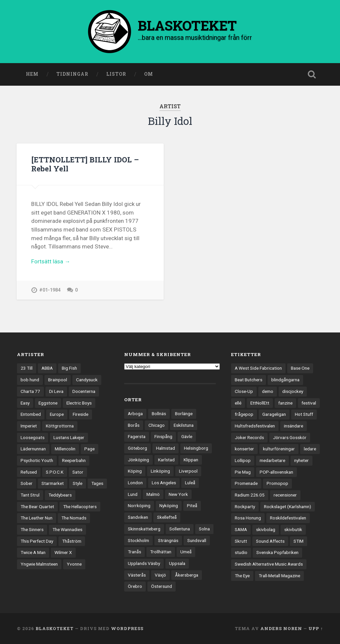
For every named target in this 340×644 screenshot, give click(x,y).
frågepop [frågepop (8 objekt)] (244, 414)
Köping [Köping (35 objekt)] (135, 471)
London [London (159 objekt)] (135, 483)
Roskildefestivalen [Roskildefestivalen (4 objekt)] (288, 518)
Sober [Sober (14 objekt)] (27, 483)
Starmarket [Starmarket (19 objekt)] (53, 483)
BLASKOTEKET (55, 628)
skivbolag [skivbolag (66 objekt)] (266, 529)
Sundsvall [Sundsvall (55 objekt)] (197, 540)
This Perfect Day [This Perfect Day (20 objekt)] (37, 541)
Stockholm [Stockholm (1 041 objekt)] (138, 540)
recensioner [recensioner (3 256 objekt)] (285, 495)
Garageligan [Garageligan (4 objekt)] (274, 414)
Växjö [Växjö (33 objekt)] (160, 575)
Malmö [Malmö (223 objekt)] (153, 494)
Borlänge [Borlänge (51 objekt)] (184, 414)
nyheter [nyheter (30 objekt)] (301, 460)
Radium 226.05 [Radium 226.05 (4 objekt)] (250, 495)
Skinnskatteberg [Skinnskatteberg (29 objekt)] (144, 529)
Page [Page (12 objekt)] (89, 449)
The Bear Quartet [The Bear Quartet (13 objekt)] (37, 506)
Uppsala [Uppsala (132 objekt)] (177, 563)
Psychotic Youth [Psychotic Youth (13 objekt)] (37, 460)
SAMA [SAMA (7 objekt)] (241, 529)
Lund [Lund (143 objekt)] (133, 494)
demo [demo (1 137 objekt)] (268, 391)
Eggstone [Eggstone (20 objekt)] (48, 403)
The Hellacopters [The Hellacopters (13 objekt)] (80, 506)
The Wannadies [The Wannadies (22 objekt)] (67, 529)
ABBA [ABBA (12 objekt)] (47, 368)
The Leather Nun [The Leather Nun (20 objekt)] (37, 518)
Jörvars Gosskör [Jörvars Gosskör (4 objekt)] (290, 437)
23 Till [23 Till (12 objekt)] (27, 368)
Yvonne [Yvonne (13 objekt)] (74, 564)
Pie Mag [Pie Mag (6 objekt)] (243, 472)
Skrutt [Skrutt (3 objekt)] (241, 541)
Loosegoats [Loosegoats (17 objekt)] (33, 437)
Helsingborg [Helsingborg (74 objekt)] (196, 448)
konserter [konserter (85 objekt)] (244, 449)
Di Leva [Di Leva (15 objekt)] (56, 391)
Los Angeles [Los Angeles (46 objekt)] (164, 483)
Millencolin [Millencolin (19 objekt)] (65, 449)
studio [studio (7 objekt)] (241, 553)
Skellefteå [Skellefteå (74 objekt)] (167, 517)
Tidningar (72, 74)
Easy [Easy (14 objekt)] (25, 403)
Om (149, 74)
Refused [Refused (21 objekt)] (29, 472)
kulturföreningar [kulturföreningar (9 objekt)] (279, 449)
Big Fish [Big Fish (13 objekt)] (69, 368)
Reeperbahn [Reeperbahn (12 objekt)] (74, 460)
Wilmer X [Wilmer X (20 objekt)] (63, 553)
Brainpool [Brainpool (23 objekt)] (58, 380)
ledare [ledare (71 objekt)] (310, 449)
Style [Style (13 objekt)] (78, 483)
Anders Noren (281, 628)
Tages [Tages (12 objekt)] (97, 483)
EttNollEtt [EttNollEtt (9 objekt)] (260, 403)
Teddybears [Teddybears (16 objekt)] (60, 495)
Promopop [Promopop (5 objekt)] (277, 483)
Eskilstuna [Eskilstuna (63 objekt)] (184, 425)
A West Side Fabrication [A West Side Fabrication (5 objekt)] (258, 368)
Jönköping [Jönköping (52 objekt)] (138, 460)
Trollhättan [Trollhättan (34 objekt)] (161, 552)
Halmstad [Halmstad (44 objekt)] (166, 448)
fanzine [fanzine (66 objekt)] (285, 403)
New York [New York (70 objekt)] (178, 494)
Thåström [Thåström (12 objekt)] (72, 541)
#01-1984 (50, 290)
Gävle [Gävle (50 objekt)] (187, 436)
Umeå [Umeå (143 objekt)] (186, 552)
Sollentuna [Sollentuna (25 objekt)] (180, 529)
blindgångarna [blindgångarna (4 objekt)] (285, 380)
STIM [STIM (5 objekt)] (298, 541)
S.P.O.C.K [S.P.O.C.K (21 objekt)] (55, 472)
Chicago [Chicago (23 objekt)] (157, 425)
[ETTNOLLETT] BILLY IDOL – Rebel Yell (85, 164)
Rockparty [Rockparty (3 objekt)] (245, 506)
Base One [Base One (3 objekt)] (300, 368)
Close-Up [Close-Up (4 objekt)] (244, 391)
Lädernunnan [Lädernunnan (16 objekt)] (33, 449)
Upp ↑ (316, 628)
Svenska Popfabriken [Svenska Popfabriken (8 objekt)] (277, 553)
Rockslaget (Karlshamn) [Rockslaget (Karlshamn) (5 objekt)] (288, 506)
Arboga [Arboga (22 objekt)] (135, 414)
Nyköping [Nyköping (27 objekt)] (169, 506)
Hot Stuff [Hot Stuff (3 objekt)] (304, 414)
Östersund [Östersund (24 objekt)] (162, 586)
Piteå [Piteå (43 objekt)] (192, 506)
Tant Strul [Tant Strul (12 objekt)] (30, 495)
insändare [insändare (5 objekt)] (294, 426)
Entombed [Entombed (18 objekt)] (31, 414)
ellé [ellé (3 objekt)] (238, 403)
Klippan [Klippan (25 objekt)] (191, 460)
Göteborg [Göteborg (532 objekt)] (137, 448)
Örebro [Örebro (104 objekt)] (135, 586)
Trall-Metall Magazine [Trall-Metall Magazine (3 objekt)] (279, 576)
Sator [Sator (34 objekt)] (78, 472)
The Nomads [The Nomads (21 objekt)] (74, 518)
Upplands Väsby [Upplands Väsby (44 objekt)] (144, 563)
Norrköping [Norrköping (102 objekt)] (139, 506)
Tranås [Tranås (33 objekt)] (134, 552)
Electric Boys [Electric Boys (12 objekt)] (79, 403)
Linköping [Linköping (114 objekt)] (160, 471)
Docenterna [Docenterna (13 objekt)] (84, 391)
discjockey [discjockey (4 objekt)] (293, 391)
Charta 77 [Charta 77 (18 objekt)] (30, 391)
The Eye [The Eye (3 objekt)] (242, 576)
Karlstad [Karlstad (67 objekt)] (166, 460)
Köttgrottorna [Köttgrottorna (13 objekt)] (60, 426)
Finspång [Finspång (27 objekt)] (163, 436)
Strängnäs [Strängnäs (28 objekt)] (168, 540)
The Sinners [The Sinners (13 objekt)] (32, 529)
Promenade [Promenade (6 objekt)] (246, 483)
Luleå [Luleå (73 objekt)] (190, 483)
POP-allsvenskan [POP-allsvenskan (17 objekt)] (276, 472)
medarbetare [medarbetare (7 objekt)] (272, 460)
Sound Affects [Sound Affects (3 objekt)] (270, 541)
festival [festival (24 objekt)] (309, 403)
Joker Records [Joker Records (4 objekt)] (249, 437)
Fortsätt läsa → (51, 261)
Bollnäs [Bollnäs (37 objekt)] (159, 414)
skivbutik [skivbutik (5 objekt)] (293, 529)
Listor (116, 74)
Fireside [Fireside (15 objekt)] (81, 414)
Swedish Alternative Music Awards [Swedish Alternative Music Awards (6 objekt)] (269, 564)
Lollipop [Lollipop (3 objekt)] (243, 460)
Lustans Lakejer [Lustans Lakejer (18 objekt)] (69, 437)
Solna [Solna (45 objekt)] (204, 529)
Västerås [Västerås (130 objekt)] (137, 575)
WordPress (127, 628)
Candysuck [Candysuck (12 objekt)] (87, 380)
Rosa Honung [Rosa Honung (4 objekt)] (248, 518)
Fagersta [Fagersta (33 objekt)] (137, 436)
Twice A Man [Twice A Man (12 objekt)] (33, 553)
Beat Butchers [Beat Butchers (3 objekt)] (249, 380)
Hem (32, 74)
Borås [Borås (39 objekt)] (134, 425)
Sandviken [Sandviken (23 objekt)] (138, 517)
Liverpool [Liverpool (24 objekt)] (188, 471)
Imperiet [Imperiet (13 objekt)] (29, 426)
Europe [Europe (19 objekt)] (57, 414)
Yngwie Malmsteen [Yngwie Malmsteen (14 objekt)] (39, 564)
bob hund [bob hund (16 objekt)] (30, 380)
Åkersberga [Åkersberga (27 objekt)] (187, 575)
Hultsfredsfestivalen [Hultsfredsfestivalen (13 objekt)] (255, 426)
